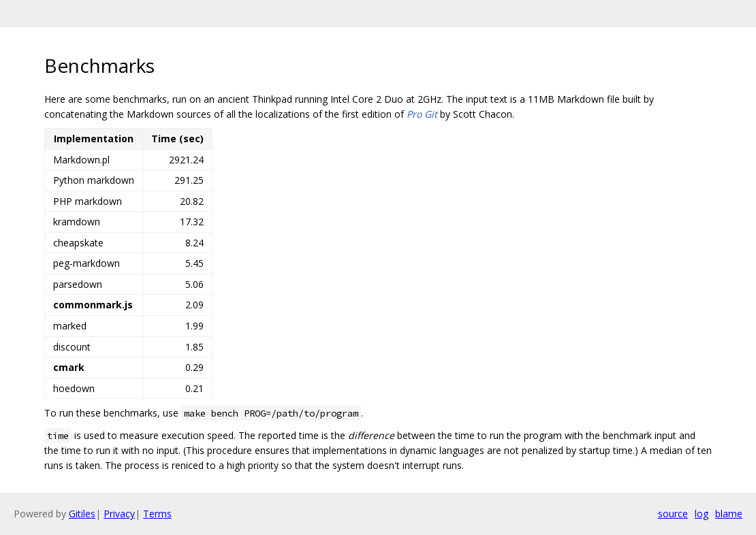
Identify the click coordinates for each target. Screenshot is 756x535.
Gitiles (82, 514)
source (673, 514)
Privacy (119, 514)
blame (729, 514)
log (702, 514)
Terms (157, 514)
